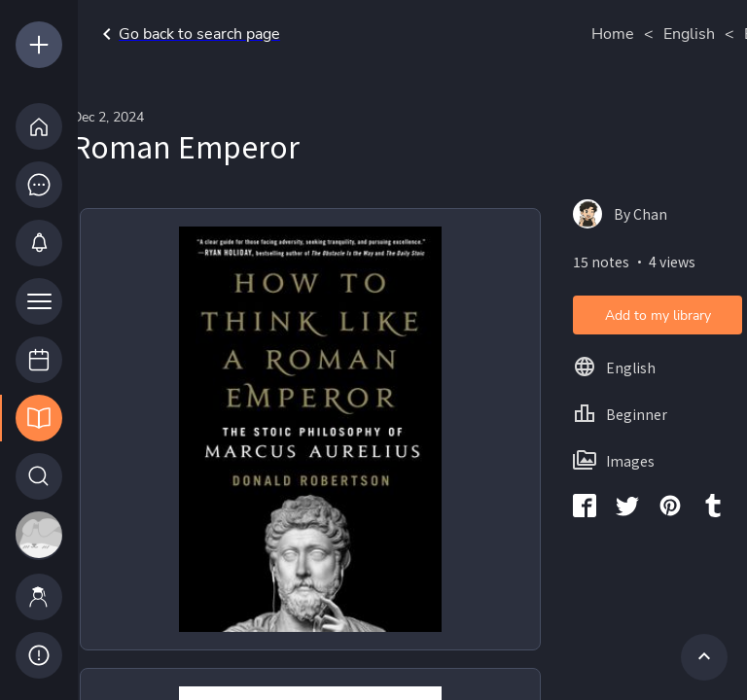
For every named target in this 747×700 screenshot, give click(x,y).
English (689, 34)
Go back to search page (188, 34)
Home (613, 34)
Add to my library (658, 315)
